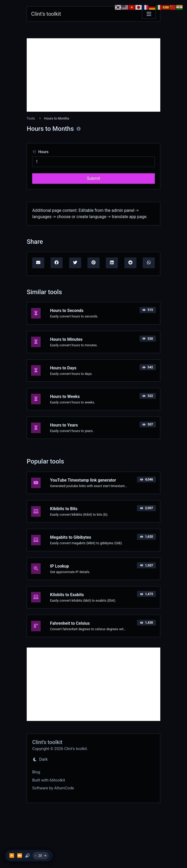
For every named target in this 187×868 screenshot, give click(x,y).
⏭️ (20, 856)
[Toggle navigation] (149, 14)
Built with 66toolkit (49, 780)
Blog (36, 772)
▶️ (12, 856)
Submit (93, 178)
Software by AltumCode (53, 788)
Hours (40, 152)
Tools (31, 118)
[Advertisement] (93, 75)
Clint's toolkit (46, 14)
